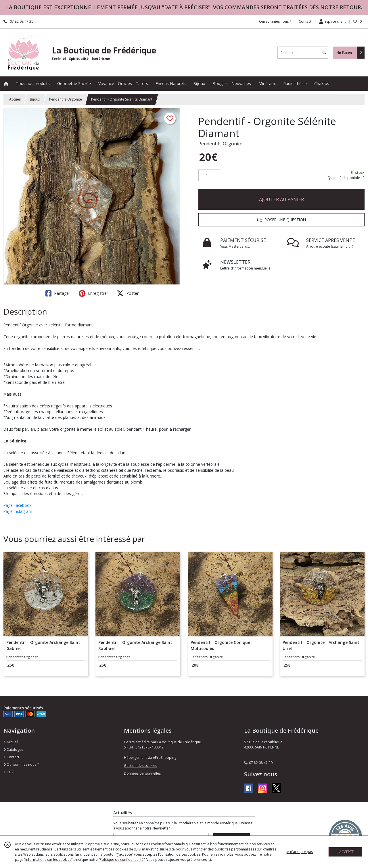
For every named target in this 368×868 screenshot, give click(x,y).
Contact (305, 21)
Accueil (15, 99)
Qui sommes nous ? (21, 764)
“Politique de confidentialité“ (122, 860)
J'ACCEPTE (346, 852)
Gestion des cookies (140, 766)
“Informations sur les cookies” (48, 860)
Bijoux (35, 99)
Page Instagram (18, 511)
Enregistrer (93, 293)
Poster (128, 293)
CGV (8, 772)
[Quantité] (209, 175)
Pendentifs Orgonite (66, 99)
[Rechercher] (324, 53)
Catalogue (13, 749)
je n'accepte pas (300, 852)
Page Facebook (18, 505)
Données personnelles (142, 773)
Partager (58, 293)
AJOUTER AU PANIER (281, 199)
